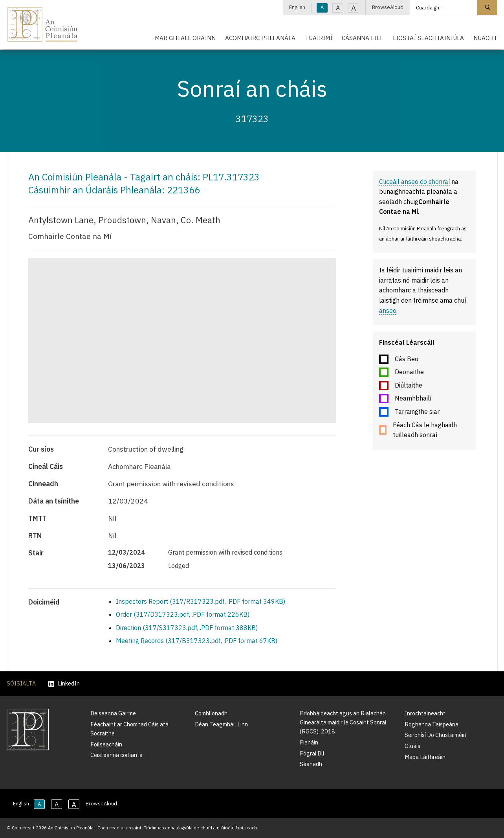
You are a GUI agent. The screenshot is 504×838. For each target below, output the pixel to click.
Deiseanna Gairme (113, 713)
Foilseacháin (106, 744)
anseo (388, 311)
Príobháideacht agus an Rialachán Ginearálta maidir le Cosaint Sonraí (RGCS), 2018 (343, 722)
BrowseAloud (388, 7)
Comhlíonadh (211, 713)
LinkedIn (64, 684)
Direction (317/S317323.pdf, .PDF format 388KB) (187, 628)
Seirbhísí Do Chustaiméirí (435, 735)
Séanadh (311, 764)
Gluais (412, 746)
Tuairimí (319, 38)
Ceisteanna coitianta (116, 755)
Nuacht (485, 38)
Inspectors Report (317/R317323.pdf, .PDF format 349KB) (201, 601)
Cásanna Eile (363, 38)
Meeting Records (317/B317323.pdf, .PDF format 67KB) (197, 641)
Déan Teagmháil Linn (221, 724)
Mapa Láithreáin (425, 757)
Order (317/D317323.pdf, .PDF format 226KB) (183, 614)
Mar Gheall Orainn (185, 38)
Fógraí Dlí (312, 753)
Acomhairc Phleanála (260, 38)
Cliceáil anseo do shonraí (414, 182)
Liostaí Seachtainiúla (428, 38)
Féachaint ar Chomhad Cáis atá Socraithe (129, 729)
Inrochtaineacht (425, 713)
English (297, 7)
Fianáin (309, 742)
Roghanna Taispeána (432, 724)
